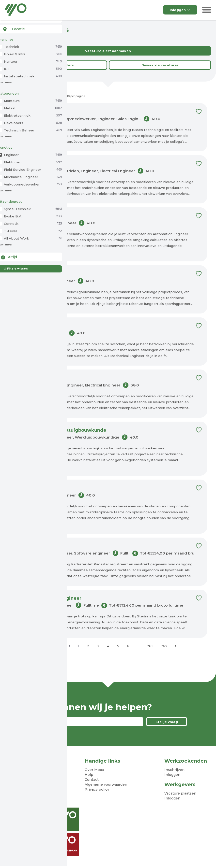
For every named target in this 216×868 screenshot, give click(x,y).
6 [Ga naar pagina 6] (128, 646)
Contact (92, 780)
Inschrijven (174, 770)
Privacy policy (97, 789)
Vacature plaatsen (180, 793)
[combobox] (30, 29)
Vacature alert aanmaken (108, 51)
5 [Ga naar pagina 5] (118, 646)
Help (89, 775)
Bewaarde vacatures (160, 65)
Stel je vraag (167, 722)
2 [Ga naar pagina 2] (88, 646)
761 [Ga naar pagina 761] (150, 646)
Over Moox (94, 770)
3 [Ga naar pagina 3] (98, 646)
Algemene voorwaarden (106, 784)
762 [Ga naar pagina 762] (164, 646)
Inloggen (180, 10)
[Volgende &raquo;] (176, 646)
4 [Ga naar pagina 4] (108, 646)
